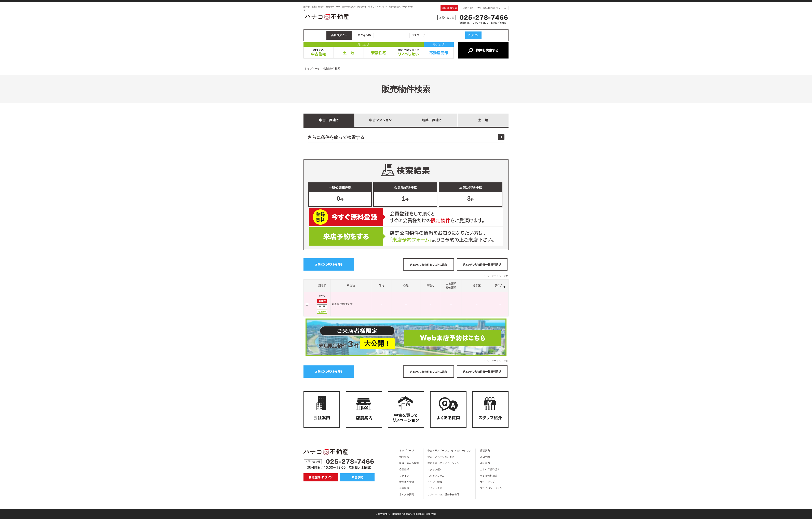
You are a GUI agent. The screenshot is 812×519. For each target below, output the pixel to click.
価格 (381, 286)
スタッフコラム (436, 476)
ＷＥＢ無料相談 (489, 476)
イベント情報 (435, 482)
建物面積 (451, 288)
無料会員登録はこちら (406, 217)
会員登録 (404, 469)
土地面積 (451, 283)
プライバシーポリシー (492, 488)
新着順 (322, 286)
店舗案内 (485, 450)
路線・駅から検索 (409, 463)
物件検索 (404, 457)
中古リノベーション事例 (441, 457)
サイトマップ (487, 482)
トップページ (407, 450)
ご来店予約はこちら (406, 236)
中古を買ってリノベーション (443, 463)
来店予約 (468, 8)
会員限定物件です (342, 304)
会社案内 (485, 463)
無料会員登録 (449, 8)
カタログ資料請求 (490, 469)
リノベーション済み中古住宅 (443, 494)
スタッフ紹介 (435, 469)
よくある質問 (407, 494)
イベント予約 (435, 488)
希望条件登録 (407, 482)
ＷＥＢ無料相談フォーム (492, 8)
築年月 (499, 286)
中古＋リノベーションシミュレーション (449, 450)
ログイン (404, 476)
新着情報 (404, 488)
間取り (431, 286)
